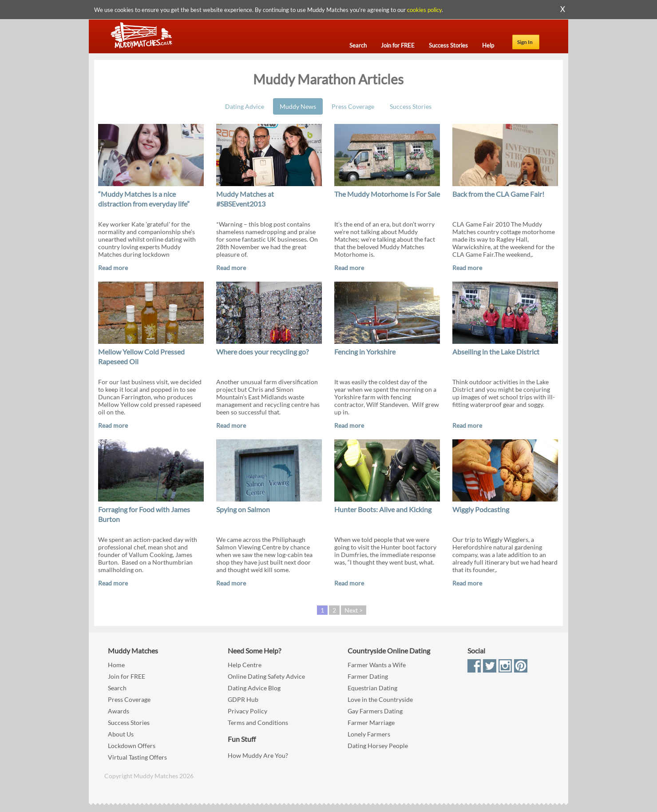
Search (117, 688)
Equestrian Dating (372, 688)
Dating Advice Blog (254, 688)
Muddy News (298, 106)
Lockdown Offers (132, 746)
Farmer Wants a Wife (377, 665)
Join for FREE (127, 676)
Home (116, 665)
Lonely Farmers (369, 734)
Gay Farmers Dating (375, 711)
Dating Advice (245, 106)
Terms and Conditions (258, 722)
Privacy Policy (247, 711)
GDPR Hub (243, 699)
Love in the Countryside (380, 699)
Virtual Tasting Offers (137, 757)
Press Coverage (353, 106)
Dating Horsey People (378, 746)
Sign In (525, 42)
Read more (113, 268)
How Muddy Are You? (258, 755)
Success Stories (411, 106)
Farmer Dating (368, 676)
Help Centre (245, 665)
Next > (354, 610)
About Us (121, 734)
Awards (119, 711)
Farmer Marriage (371, 722)
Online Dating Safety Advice (266, 676)
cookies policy (424, 10)
